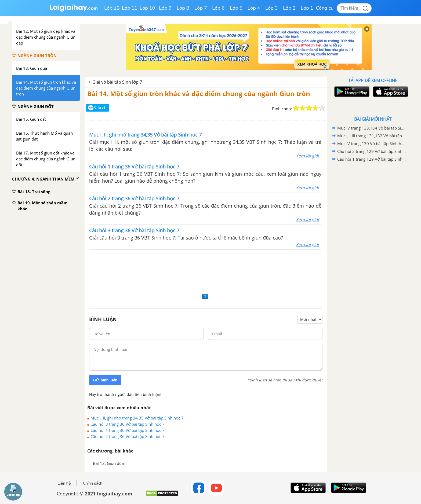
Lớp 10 (147, 8)
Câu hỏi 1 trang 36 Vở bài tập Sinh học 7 (128, 430)
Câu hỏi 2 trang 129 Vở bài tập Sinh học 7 (372, 151)
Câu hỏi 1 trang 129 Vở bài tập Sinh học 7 (372, 159)
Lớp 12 (112, 8)
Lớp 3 (272, 8)
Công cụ (325, 8)
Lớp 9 (165, 8)
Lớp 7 (201, 8)
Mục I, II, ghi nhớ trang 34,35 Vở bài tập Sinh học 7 (137, 418)
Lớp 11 (130, 8)
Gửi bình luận (105, 380)
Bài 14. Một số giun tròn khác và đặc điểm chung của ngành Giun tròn (199, 93)
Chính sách (93, 483)
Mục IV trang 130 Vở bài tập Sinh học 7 (372, 144)
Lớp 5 (236, 8)
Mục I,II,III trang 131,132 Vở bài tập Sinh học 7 (372, 136)
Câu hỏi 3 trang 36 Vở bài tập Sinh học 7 (128, 424)
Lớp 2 (289, 8)
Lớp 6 (218, 8)
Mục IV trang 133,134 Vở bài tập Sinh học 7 (372, 128)
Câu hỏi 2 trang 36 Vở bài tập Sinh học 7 (128, 436)
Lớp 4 (254, 8)
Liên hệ (64, 483)
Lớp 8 (183, 8)
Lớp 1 (307, 8)
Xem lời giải (307, 156)
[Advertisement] (206, 271)
